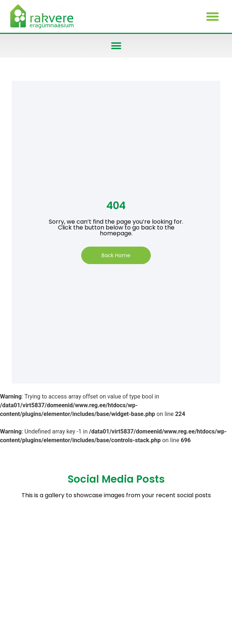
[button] (213, 16)
